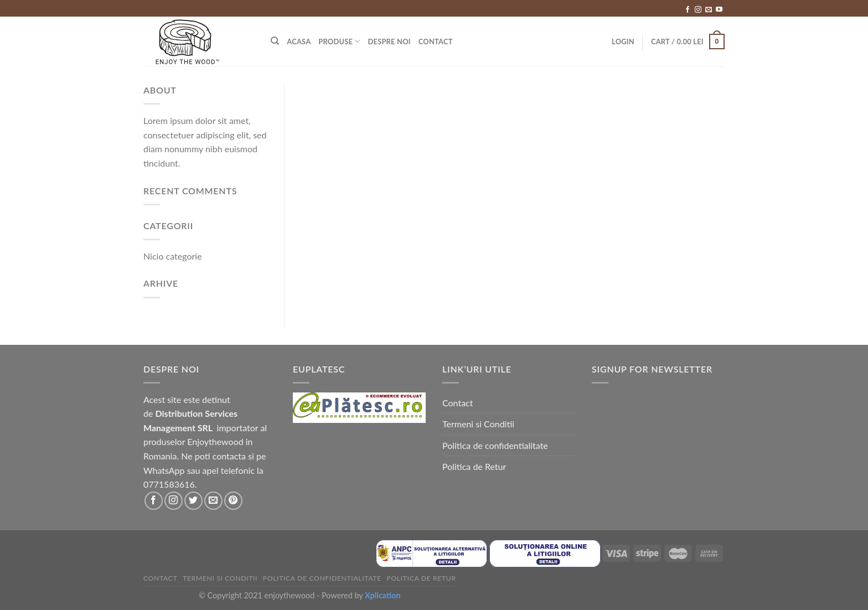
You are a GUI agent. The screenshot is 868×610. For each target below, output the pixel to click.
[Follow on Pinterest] (233, 501)
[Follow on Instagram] (698, 10)
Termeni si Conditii (478, 424)
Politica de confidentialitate (495, 445)
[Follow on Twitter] (193, 501)
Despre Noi (389, 42)
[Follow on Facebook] (688, 10)
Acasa (299, 42)
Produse (339, 41)
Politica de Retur (474, 466)
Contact (436, 42)
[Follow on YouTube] (719, 10)
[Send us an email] (709, 10)
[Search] (275, 41)
